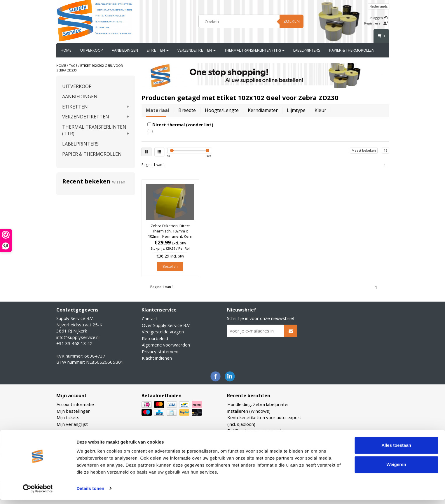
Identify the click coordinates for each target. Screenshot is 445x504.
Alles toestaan (396, 450)
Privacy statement (160, 351)
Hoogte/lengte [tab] (222, 110)
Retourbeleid (155, 338)
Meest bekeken (364, 150)
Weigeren (396, 469)
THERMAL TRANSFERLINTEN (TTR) (254, 50)
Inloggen (378, 18)
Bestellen (170, 266)
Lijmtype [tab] (296, 110)
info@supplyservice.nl (78, 337)
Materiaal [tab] (158, 110)
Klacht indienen (157, 358)
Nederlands (378, 6)
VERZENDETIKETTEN (197, 50)
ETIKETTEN (158, 50)
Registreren (376, 23)
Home (66, 50)
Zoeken (292, 21)
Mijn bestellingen (74, 411)
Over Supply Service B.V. (166, 325)
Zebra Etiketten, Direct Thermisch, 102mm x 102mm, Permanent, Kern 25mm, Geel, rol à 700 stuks (170, 236)
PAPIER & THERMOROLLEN (352, 50)
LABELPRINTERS (307, 50)
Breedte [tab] (187, 110)
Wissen (119, 182)
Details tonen (90, 492)
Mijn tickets (68, 417)
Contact (150, 318)
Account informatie (75, 404)
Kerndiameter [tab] (263, 110)
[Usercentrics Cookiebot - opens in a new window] (38, 493)
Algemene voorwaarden (166, 345)
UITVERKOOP (92, 50)
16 (385, 150)
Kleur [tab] (320, 110)
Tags (73, 65)
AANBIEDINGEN (125, 50)
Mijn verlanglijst (72, 424)
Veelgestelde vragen (163, 332)
